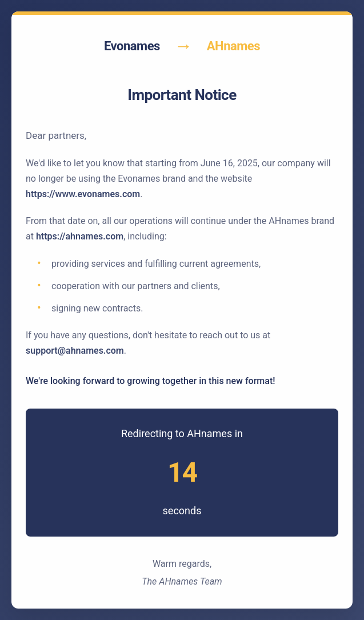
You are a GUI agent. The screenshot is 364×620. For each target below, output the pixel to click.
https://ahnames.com (80, 236)
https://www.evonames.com (83, 194)
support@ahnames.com (75, 351)
